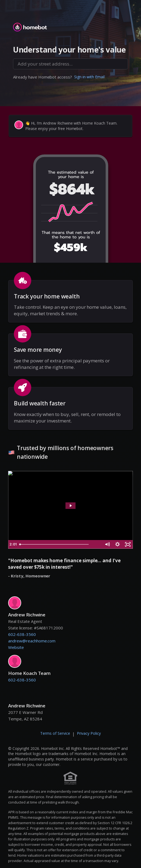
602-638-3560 (22, 634)
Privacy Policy (89, 733)
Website (16, 647)
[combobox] (70, 64)
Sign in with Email (89, 77)
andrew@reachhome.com (32, 641)
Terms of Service (55, 733)
